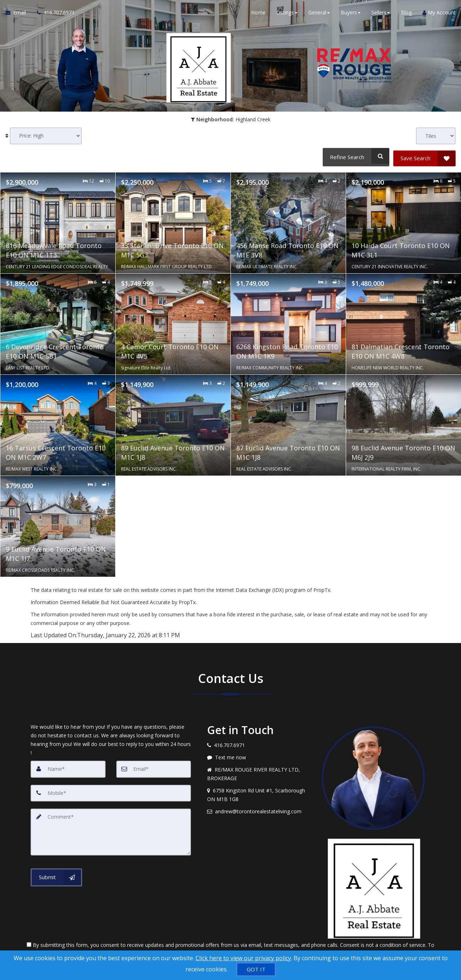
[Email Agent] (18, 14)
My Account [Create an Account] (439, 14)
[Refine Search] (355, 156)
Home (258, 14)
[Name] (68, 767)
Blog (406, 14)
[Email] (154, 767)
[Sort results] (46, 136)
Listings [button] (287, 14)
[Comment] (111, 828)
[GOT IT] (256, 969)
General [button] (319, 14)
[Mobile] (111, 790)
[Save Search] (424, 156)
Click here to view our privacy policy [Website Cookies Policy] (243, 958)
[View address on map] (259, 792)
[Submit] (56, 873)
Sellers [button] (381, 14)
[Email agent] (259, 809)
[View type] (436, 136)
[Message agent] (259, 755)
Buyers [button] (351, 14)
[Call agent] (53, 14)
